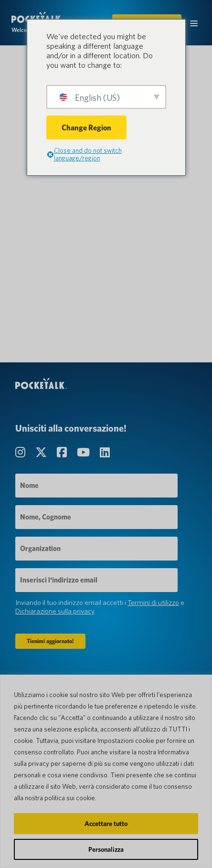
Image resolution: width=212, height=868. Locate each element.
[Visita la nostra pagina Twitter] (42, 452)
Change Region (86, 128)
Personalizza (106, 849)
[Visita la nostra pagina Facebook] (63, 452)
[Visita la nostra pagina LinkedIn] (105, 452)
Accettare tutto (106, 824)
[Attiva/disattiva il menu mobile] (194, 23)
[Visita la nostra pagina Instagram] (21, 452)
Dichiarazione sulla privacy (55, 611)
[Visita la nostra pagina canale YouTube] (85, 452)
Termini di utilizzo (153, 603)
